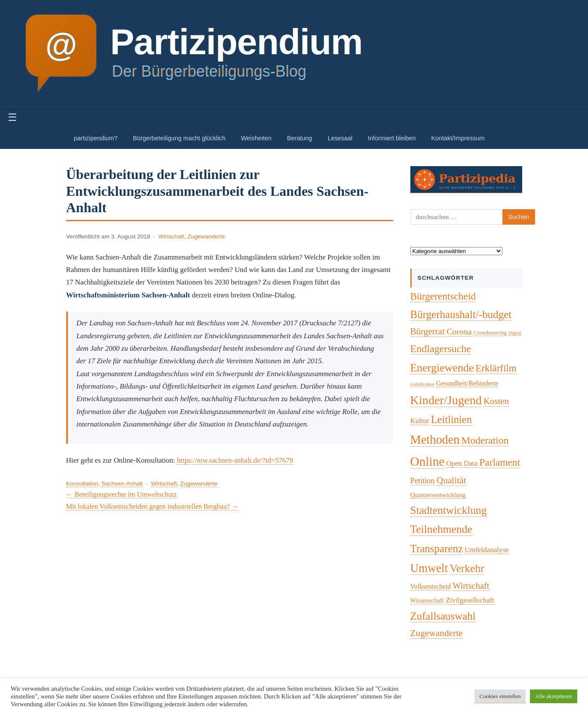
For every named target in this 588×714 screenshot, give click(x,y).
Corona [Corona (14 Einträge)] (459, 331)
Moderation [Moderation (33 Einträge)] (485, 440)
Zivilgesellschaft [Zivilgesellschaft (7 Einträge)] (470, 600)
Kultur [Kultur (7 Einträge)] (420, 421)
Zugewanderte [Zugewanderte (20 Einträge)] (437, 633)
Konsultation (82, 484)
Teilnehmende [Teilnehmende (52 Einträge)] (441, 529)
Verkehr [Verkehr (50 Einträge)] (467, 568)
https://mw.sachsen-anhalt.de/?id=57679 (235, 460)
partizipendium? (96, 138)
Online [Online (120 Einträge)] (428, 461)
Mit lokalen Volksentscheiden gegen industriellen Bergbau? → (152, 506)
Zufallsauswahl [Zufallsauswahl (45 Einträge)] (443, 616)
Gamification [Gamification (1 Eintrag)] (422, 384)
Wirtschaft (171, 236)
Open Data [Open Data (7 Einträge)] (462, 463)
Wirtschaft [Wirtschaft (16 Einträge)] (471, 586)
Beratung (299, 138)
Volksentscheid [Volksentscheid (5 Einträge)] (431, 586)
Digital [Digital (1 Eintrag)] (515, 333)
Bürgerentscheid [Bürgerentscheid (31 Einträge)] (443, 296)
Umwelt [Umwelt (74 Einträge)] (429, 568)
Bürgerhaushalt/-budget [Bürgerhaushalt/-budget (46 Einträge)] (461, 314)
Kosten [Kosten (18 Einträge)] (496, 401)
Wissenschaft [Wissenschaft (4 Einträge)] (427, 600)
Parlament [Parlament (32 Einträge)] (500, 462)
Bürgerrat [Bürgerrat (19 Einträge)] (428, 331)
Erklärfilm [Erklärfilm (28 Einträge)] (496, 368)
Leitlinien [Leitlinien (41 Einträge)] (451, 419)
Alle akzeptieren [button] (554, 696)
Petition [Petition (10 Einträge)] (423, 481)
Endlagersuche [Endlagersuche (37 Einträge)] (441, 349)
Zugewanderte (206, 236)
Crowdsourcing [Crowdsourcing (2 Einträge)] (490, 333)
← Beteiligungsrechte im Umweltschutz (122, 494)
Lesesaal (340, 138)
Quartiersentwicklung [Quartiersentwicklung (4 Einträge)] (438, 495)
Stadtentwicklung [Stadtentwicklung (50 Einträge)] (449, 510)
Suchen (519, 217)
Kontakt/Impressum (458, 138)
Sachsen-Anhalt (122, 484)
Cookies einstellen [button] (500, 696)
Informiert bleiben (392, 138)
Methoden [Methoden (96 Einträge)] (435, 440)
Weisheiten (256, 138)
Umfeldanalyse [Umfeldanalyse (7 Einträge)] (487, 550)
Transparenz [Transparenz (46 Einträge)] (437, 549)
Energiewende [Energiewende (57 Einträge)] (442, 368)
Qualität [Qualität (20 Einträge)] (451, 480)
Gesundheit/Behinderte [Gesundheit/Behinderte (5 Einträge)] (467, 383)
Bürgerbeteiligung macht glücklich (179, 138)
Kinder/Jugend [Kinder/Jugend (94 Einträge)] (446, 400)
